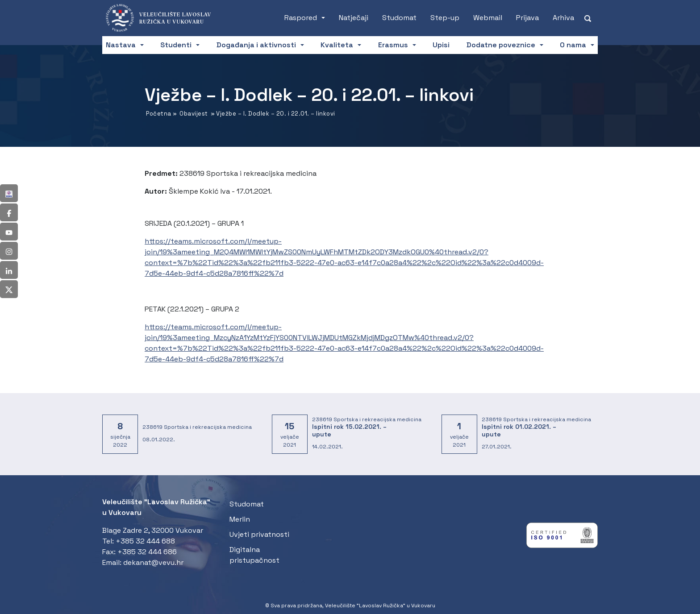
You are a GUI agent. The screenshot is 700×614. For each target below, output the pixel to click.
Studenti (176, 45)
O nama (573, 45)
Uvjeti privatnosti (259, 534)
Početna (159, 114)
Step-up (445, 18)
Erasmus (393, 45)
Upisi (441, 45)
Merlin (240, 519)
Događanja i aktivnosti (256, 45)
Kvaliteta (337, 45)
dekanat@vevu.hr (153, 562)
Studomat (399, 18)
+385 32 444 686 (147, 552)
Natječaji (354, 18)
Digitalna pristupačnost (254, 555)
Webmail (488, 18)
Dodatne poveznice (501, 45)
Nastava (121, 45)
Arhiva (563, 18)
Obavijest (194, 114)
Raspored (301, 18)
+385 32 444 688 (145, 541)
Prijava (527, 18)
